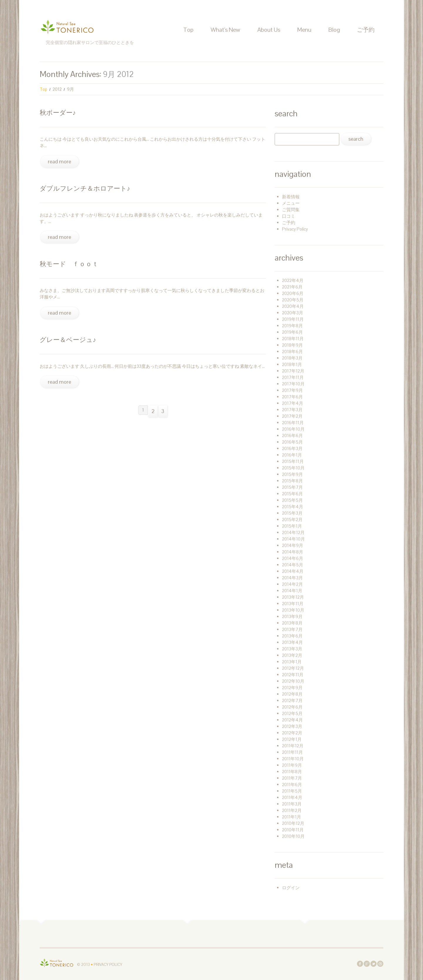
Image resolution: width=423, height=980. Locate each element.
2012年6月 (292, 707)
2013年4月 (292, 642)
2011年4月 (292, 797)
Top (188, 30)
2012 (57, 89)
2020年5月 (293, 300)
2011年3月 (292, 804)
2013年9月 (292, 616)
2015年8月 (292, 481)
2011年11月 (292, 752)
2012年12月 (293, 668)
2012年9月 (292, 688)
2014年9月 (293, 545)
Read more (59, 161)
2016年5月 (292, 442)
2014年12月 (293, 532)
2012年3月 (292, 726)
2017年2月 (292, 416)
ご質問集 (291, 210)
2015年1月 (292, 526)
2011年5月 (292, 791)
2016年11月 (293, 423)
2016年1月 (292, 455)
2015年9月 (292, 474)
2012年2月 (292, 733)
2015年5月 (292, 500)
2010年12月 (293, 823)
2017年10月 (293, 384)
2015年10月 (293, 468)
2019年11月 (293, 319)
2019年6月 (292, 332)
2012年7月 (292, 700)
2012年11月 (293, 675)
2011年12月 (293, 746)
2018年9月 (292, 345)
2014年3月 (292, 578)
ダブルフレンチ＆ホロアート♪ (85, 188)
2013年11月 (293, 604)
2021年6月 (292, 287)
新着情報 (291, 197)
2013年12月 (293, 597)
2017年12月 (293, 371)
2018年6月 (292, 351)
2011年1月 (292, 817)
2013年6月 (292, 636)
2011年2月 (292, 810)
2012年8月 (292, 694)
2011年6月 (292, 784)
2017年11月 (293, 377)
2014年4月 (293, 571)
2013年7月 (292, 629)
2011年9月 (292, 765)
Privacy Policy (295, 229)
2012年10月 (293, 681)
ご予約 (366, 30)
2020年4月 (293, 306)
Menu (304, 30)
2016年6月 (292, 436)
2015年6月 (292, 494)
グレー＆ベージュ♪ (68, 340)
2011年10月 (293, 759)
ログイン (291, 888)
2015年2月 (292, 520)
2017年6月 (292, 397)
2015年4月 (293, 507)
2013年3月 (292, 649)
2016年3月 (292, 448)
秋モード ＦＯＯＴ (69, 264)
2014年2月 (292, 584)
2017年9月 (292, 390)
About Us (269, 30)
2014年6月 (293, 558)
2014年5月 (293, 565)
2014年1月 (292, 591)
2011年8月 (292, 772)
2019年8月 (292, 326)
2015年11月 (293, 461)
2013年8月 (292, 623)
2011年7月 (292, 778)
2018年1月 (292, 364)
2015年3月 (292, 513)
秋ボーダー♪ (58, 113)
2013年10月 (293, 610)
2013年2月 (292, 655)
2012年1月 (292, 739)
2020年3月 (293, 313)
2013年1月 (292, 662)
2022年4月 (293, 280)
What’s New (225, 30)
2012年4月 (292, 720)
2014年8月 (293, 552)
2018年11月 (293, 339)
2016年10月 (293, 429)
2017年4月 (293, 403)
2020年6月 (293, 293)
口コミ (289, 216)
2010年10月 (293, 836)
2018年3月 (292, 358)
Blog (334, 30)
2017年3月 (292, 410)
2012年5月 (292, 713)
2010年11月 (293, 830)
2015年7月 (292, 487)
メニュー (291, 203)
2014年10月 (293, 539)
